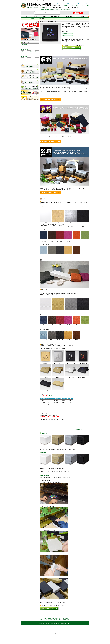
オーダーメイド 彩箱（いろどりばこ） (30, 46)
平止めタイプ (65, 34)
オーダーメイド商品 (48, 619)
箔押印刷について (79, 429)
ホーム (42, 619)
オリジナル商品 (62, 619)
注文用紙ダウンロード (79, 6)
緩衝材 (26, 1)
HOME (28, 16)
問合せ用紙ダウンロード (68, 6)
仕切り (24, 62)
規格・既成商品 (55, 619)
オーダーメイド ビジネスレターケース (30, 51)
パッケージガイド (56, 10)
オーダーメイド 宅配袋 (27, 53)
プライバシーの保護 (48, 620)
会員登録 (68, 10)
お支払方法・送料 (49, 10)
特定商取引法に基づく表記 (58, 620)
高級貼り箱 (24, 44)
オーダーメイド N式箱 (27, 48)
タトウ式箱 (24, 57)
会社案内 (42, 620)
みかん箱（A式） (26, 50)
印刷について (45, 259)
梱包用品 (68, 619)
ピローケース (25, 55)
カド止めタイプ (65, 35)
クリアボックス (25, 58)
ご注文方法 (42, 10)
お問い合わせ (63, 10)
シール (24, 60)
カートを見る (86, 6)
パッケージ (22, 1)
